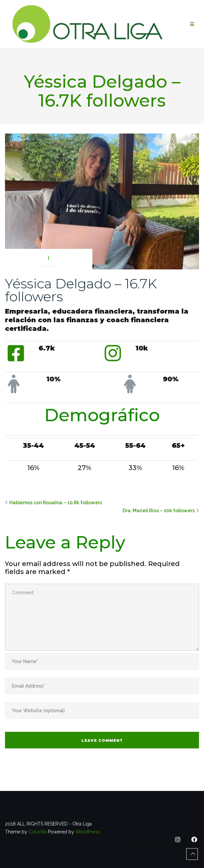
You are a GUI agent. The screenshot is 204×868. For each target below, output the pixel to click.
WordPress (88, 832)
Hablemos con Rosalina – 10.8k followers (56, 503)
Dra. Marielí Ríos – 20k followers (159, 511)
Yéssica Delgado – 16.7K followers (81, 290)
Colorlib (38, 832)
